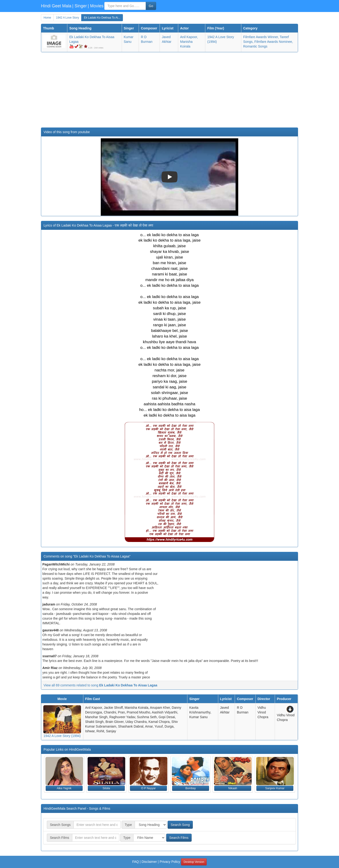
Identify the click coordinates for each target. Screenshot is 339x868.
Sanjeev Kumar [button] (275, 788)
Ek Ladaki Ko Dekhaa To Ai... (102, 18)
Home (47, 18)
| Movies (96, 6)
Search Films (179, 838)
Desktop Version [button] (194, 862)
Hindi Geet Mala (56, 6)
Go (151, 6)
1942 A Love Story (67, 18)
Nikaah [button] (233, 788)
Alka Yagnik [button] (64, 788)
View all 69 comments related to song (100, 685)
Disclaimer (149, 862)
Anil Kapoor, (189, 37)
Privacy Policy (170, 862)
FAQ (136, 862)
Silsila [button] (106, 788)
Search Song (180, 825)
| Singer (80, 6)
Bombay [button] (190, 788)
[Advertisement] (169, 90)
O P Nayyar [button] (149, 788)
